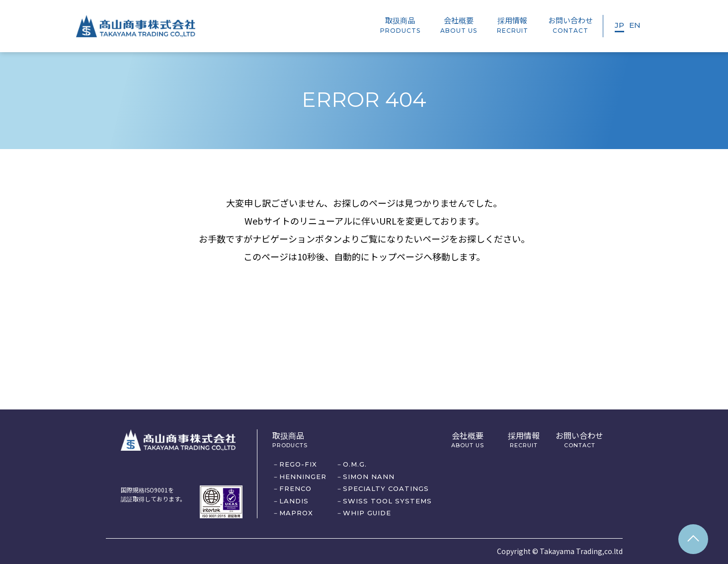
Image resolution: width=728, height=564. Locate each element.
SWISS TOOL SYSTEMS (387, 501)
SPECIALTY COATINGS (386, 488)
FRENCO (295, 488)
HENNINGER (303, 477)
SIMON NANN (369, 477)
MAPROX (296, 513)
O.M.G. (355, 464)
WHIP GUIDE (367, 513)
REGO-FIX (298, 464)
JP (619, 25)
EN (635, 25)
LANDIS (294, 501)
